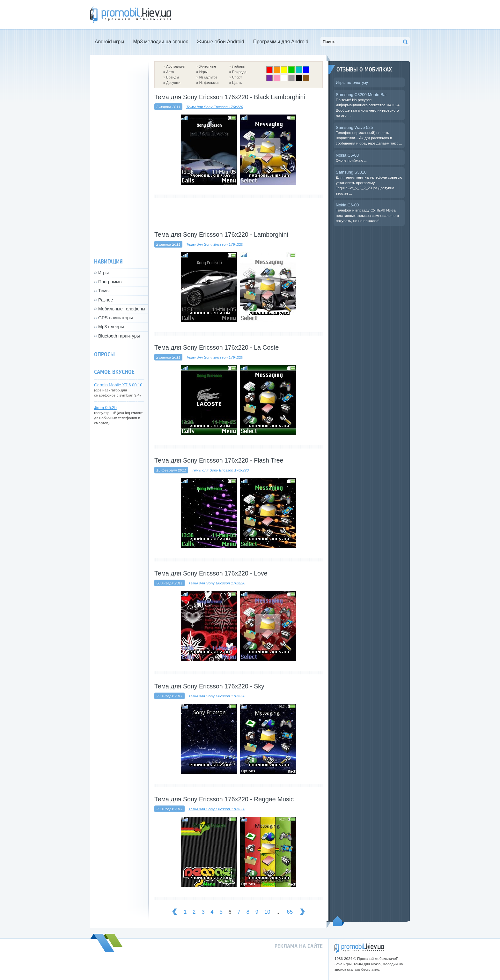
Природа (239, 72)
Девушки (173, 83)
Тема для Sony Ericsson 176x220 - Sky (209, 686)
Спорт (237, 77)
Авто (170, 72)
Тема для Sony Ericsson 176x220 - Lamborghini (221, 234)
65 (290, 912)
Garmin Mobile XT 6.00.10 (118, 385)
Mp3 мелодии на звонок (160, 42)
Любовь (238, 66)
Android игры (109, 42)
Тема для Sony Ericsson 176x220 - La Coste (217, 347)
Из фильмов (209, 83)
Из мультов (208, 77)
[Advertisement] (294, 14)
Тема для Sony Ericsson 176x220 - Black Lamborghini (230, 97)
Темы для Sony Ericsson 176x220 (215, 107)
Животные (208, 66)
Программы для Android (281, 42)
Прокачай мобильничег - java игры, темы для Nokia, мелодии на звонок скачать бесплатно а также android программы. (131, 15)
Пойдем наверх (339, 921)
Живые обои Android (221, 42)
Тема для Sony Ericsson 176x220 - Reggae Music (224, 799)
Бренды (173, 77)
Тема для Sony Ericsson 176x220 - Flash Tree (219, 460)
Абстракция (176, 66)
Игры (203, 72)
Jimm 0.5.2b (105, 408)
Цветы (237, 83)
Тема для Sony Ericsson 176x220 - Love (211, 573)
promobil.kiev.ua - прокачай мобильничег (359, 948)
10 (267, 912)
